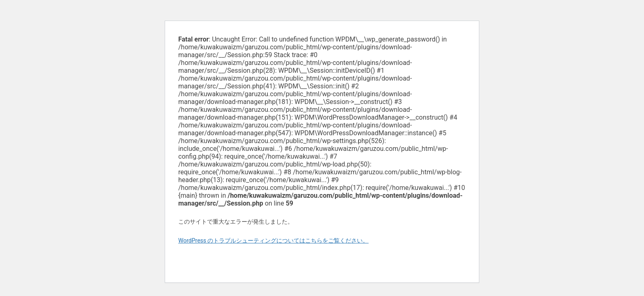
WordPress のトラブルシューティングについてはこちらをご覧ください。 (274, 240)
